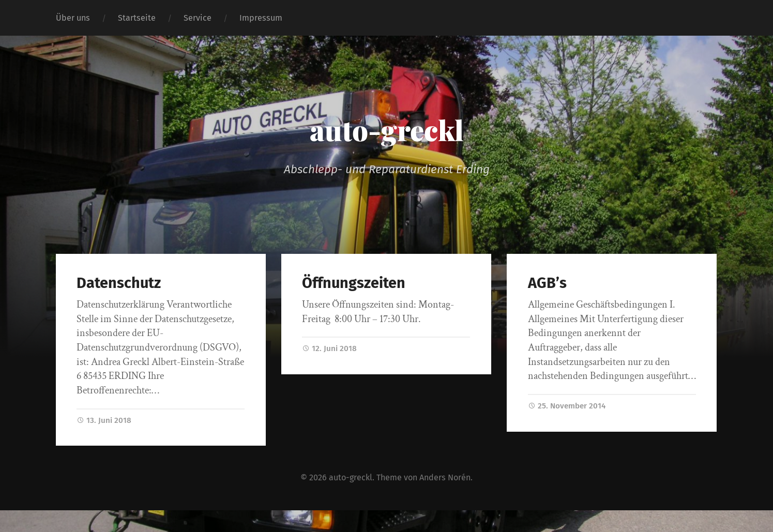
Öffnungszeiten (354, 283)
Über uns (73, 18)
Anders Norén (445, 477)
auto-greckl (387, 130)
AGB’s (547, 283)
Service (198, 18)
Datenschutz (119, 283)
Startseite (137, 18)
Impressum (261, 18)
